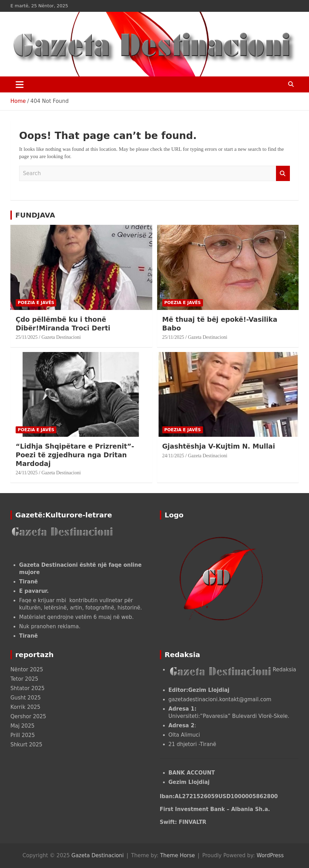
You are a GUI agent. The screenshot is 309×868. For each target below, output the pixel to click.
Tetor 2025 (24, 679)
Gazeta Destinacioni (61, 337)
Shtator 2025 (27, 688)
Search (283, 174)
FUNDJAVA (35, 215)
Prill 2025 (23, 735)
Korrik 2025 (25, 707)
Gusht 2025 (26, 698)
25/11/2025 (27, 337)
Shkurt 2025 (26, 745)
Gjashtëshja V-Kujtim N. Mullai (219, 446)
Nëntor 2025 (27, 670)
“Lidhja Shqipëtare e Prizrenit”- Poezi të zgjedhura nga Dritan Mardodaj (75, 455)
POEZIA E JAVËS (36, 303)
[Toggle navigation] (20, 84)
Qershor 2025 (28, 716)
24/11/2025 (27, 473)
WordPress (270, 855)
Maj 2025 (22, 726)
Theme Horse (178, 855)
